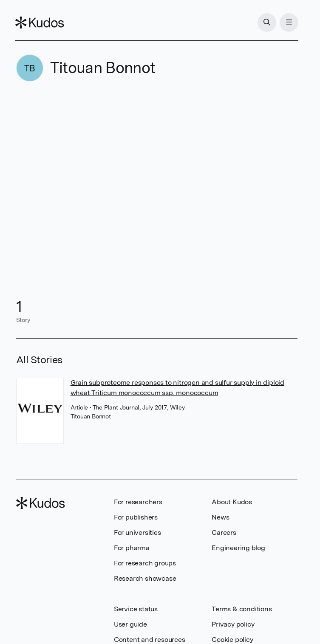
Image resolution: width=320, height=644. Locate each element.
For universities (137, 532)
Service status (136, 609)
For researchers (138, 502)
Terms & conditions (242, 609)
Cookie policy (232, 640)
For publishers (136, 517)
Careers (224, 532)
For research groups (145, 563)
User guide (130, 624)
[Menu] (288, 23)
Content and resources (150, 640)
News (220, 517)
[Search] (266, 23)
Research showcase (145, 578)
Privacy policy (233, 624)
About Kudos (232, 502)
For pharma (132, 548)
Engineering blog (238, 548)
